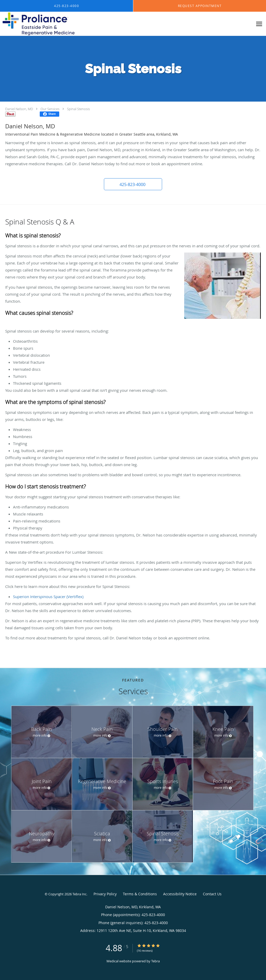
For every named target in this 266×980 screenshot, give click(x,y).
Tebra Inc (79, 894)
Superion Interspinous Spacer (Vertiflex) (48, 597)
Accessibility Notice (180, 894)
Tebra (155, 961)
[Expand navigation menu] (259, 24)
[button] (133, 184)
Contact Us (212, 894)
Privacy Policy (105, 894)
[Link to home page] (37, 24)
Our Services (50, 109)
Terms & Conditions (140, 894)
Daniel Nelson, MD (19, 109)
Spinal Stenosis (78, 109)
